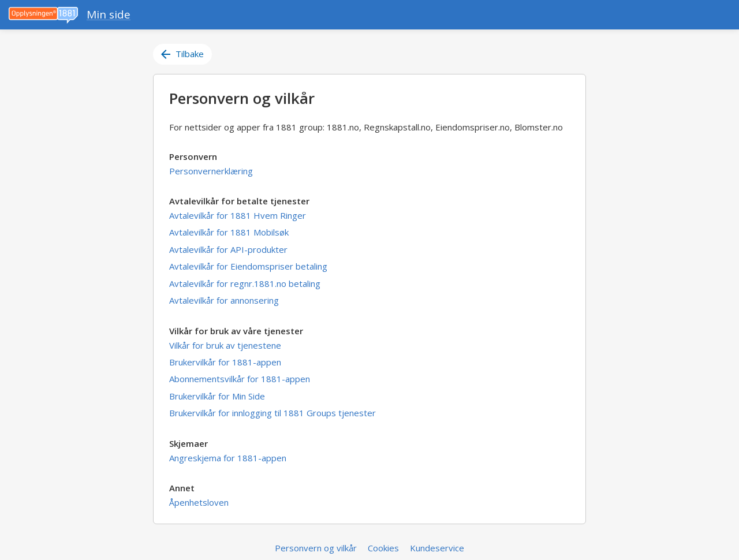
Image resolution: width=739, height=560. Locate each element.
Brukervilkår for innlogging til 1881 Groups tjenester (273, 413)
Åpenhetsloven (199, 502)
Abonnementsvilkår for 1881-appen (240, 379)
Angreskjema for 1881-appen (228, 458)
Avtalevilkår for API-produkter (228, 249)
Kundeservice (437, 548)
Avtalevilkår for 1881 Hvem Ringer (238, 215)
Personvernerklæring (211, 171)
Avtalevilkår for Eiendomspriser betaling (248, 266)
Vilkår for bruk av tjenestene (225, 345)
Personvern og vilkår (316, 548)
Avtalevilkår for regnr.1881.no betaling (245, 283)
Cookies (383, 548)
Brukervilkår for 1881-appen (225, 362)
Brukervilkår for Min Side (217, 396)
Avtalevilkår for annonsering (224, 300)
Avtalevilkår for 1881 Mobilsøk (229, 232)
